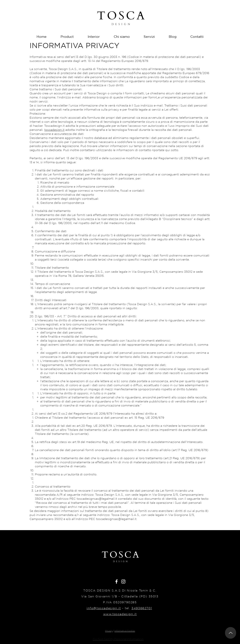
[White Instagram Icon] (123, 582)
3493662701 (142, 608)
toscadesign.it (54, 130)
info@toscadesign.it (104, 608)
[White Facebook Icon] (116, 582)
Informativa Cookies (125, 631)
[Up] (231, 633)
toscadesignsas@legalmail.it (97, 499)
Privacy (109, 631)
